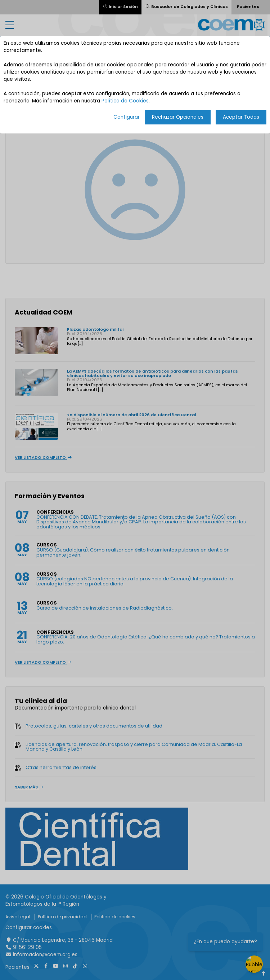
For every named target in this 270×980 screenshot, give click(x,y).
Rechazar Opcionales (178, 117)
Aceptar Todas (241, 117)
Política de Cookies (125, 101)
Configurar (127, 117)
